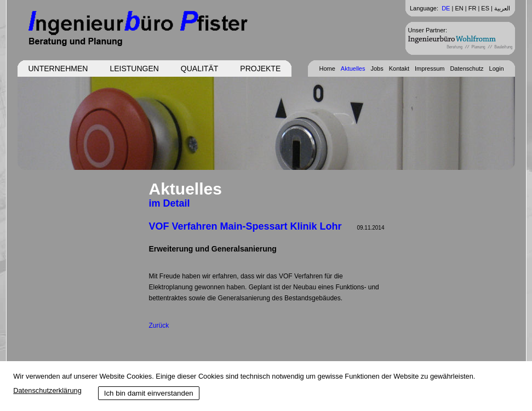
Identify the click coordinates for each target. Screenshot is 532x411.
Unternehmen (58, 68)
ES (485, 8)
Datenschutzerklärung (47, 390)
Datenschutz (467, 68)
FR (473, 8)
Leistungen (134, 68)
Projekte (260, 68)
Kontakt (399, 68)
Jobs (377, 68)
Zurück (159, 326)
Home (327, 68)
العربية (502, 8)
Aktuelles (353, 68)
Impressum (430, 68)
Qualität (199, 68)
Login (497, 68)
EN (459, 8)
